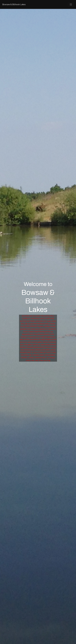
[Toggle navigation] (71, 4)
